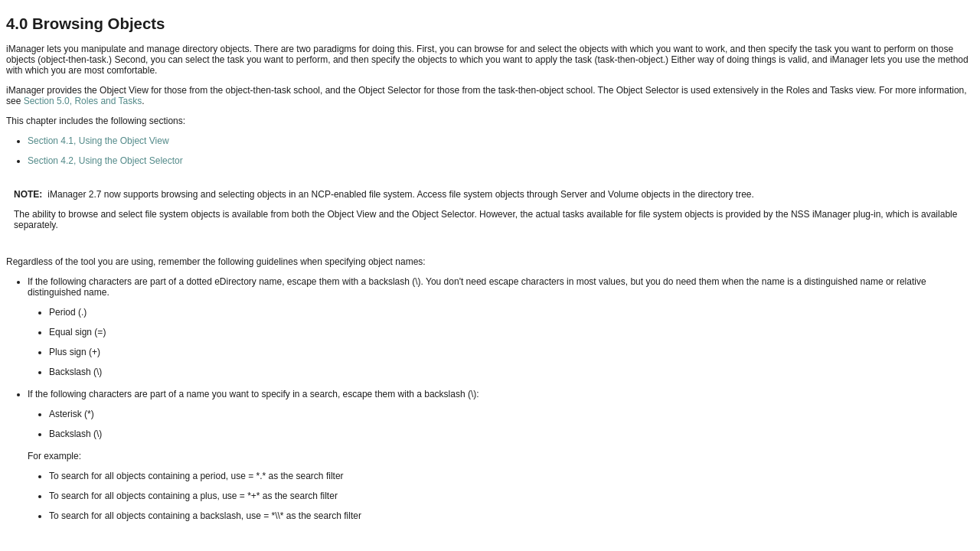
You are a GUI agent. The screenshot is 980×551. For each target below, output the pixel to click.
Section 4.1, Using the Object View (98, 141)
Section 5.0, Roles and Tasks (83, 101)
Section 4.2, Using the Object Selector (105, 161)
